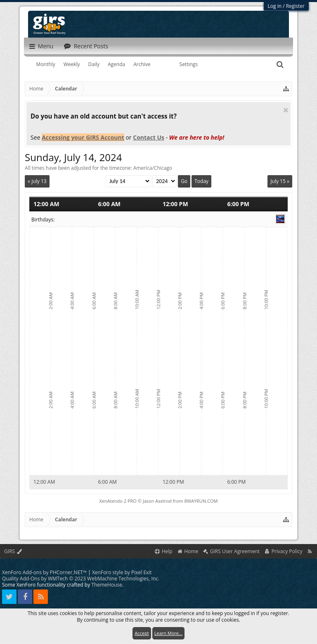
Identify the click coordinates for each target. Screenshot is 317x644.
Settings (189, 64)
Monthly (46, 64)
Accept (142, 633)
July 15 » (280, 181)
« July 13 (37, 181)
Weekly (72, 64)
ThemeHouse (106, 585)
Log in (275, 6)
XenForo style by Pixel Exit (122, 572)
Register (295, 6)
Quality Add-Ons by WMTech (81, 579)
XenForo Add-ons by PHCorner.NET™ (44, 572)
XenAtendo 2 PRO (118, 501)
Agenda (116, 64)
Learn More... (168, 633)
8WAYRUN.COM (201, 501)
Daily (94, 64)
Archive (142, 64)
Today (201, 181)
